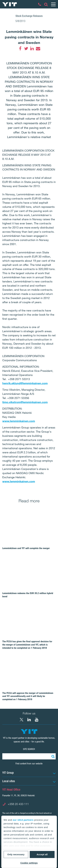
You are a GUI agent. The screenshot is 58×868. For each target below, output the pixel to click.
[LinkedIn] (32, 49)
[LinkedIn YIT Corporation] (29, 720)
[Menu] (53, 4)
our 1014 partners (23, 820)
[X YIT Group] (21, 720)
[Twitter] (26, 49)
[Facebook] (20, 49)
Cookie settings (29, 863)
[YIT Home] (10, 4)
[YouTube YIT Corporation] (37, 720)
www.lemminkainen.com (19, 421)
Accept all (42, 854)
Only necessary (16, 854)
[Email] (38, 49)
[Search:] (53, 756)
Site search (29, 749)
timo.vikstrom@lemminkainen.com (25, 402)
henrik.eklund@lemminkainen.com (25, 383)
